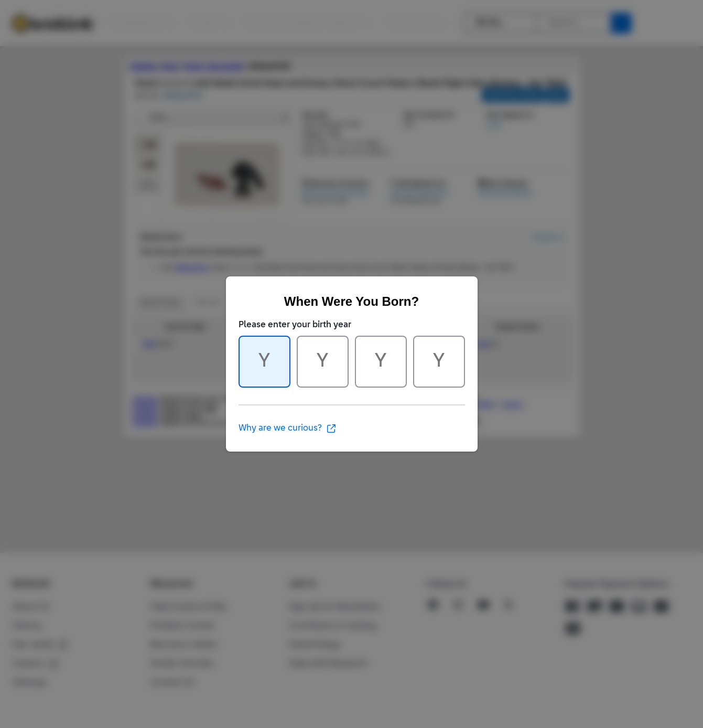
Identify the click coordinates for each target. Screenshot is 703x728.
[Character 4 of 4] (439, 362)
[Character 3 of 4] (381, 362)
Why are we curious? (288, 429)
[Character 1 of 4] (264, 362)
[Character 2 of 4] (323, 362)
